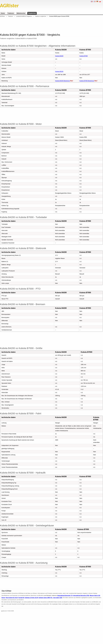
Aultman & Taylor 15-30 (31, 598)
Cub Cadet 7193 (58, 598)
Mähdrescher (21, 13)
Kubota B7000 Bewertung (87, 81)
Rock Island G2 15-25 (12, 598)
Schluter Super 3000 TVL (45, 598)
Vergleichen (32, 13)
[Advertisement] (51, 25)
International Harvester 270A (81, 595)
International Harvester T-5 (65, 595)
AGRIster (2, 16)
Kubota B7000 (84, 56)
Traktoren (11, 13)
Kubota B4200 (59, 56)
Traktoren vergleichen (41, 16)
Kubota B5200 (59, 71)
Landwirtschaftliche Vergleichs (24, 16)
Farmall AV (21, 598)
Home (3, 13)
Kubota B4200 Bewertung (62, 81)
